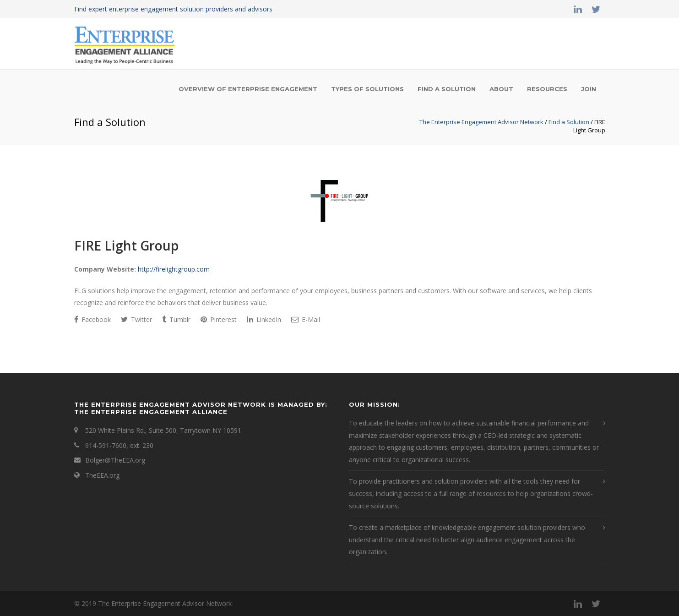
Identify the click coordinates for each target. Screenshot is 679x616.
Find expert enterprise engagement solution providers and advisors (173, 9)
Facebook (92, 319)
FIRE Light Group (126, 245)
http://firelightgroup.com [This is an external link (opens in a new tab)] (174, 269)
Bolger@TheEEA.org (115, 460)
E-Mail (306, 319)
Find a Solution (447, 89)
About (501, 89)
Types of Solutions (367, 89)
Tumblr (176, 319)
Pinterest (219, 319)
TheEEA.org (102, 475)
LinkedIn (264, 319)
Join (589, 89)
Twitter (136, 319)
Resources (547, 89)
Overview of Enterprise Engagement (248, 89)
